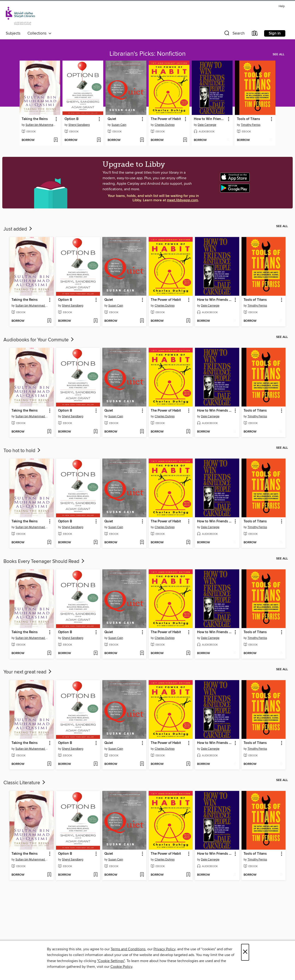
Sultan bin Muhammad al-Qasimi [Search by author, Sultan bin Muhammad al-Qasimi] (41, 125)
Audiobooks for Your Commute (39, 340)
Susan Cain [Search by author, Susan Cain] (119, 125)
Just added (18, 229)
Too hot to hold (22, 451)
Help (282, 6)
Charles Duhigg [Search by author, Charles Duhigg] (165, 125)
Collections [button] (40, 33)
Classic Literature (25, 783)
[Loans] (255, 34)
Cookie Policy (121, 967)
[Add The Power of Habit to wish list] (185, 140)
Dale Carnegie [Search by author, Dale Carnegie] (207, 125)
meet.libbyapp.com (182, 200)
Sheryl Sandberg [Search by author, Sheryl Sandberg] (79, 125)
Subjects (13, 33)
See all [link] (279, 54)
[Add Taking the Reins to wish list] (56, 140)
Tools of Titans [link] (248, 119)
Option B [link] (72, 119)
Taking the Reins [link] (35, 119)
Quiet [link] (112, 119)
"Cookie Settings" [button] (111, 961)
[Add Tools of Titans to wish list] (271, 140)
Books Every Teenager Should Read (44, 562)
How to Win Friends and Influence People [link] (210, 119)
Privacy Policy (164, 949)
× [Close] (245, 952)
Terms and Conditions (128, 949)
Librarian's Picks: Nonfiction (147, 54)
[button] (234, 34)
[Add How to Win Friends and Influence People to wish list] (228, 140)
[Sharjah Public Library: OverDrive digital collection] (20, 16)
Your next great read (28, 672)
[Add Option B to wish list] (99, 140)
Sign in (275, 33)
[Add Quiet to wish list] (142, 140)
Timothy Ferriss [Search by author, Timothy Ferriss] (251, 125)
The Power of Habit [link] (166, 119)
